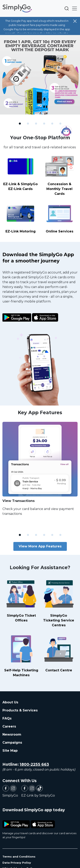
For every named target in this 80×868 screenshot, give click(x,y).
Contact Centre (59, 652)
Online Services (60, 217)
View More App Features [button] (40, 546)
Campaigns (12, 743)
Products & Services (20, 710)
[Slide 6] (60, 124)
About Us (10, 702)
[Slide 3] (36, 124)
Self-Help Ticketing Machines (21, 655)
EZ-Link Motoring (21, 217)
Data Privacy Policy (17, 863)
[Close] (75, 21)
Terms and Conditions (19, 857)
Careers (9, 726)
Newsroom (12, 734)
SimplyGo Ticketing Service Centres (59, 602)
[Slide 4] (44, 124)
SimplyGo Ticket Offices (21, 600)
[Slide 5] (52, 124)
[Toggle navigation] (73, 8)
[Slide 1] (20, 124)
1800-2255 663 (34, 764)
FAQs (7, 718)
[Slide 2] (28, 124)
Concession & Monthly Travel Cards (60, 174)
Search (67, 8)
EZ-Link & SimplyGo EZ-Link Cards (21, 172)
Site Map (10, 751)
